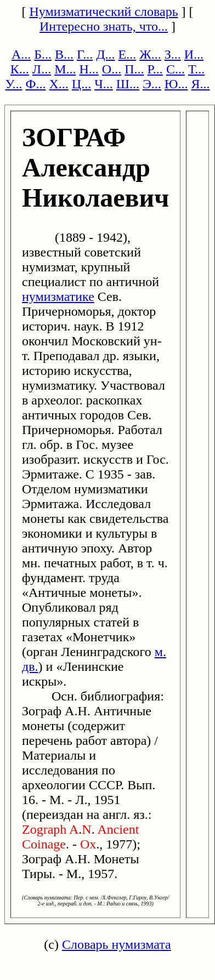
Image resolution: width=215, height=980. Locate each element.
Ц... (81, 84)
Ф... (36, 84)
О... (112, 69)
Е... (128, 54)
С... (176, 69)
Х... (59, 84)
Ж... (150, 54)
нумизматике (58, 297)
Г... (85, 54)
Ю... (176, 84)
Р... (155, 69)
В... (64, 54)
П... (134, 69)
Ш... (128, 84)
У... (13, 84)
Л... (42, 69)
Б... (43, 54)
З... (173, 54)
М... (65, 69)
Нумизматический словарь (103, 12)
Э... (152, 84)
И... (194, 54)
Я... (201, 84)
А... (21, 54)
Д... (105, 54)
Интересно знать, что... (104, 26)
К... (20, 69)
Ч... (104, 84)
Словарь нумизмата (117, 944)
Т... (196, 69)
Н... (89, 69)
